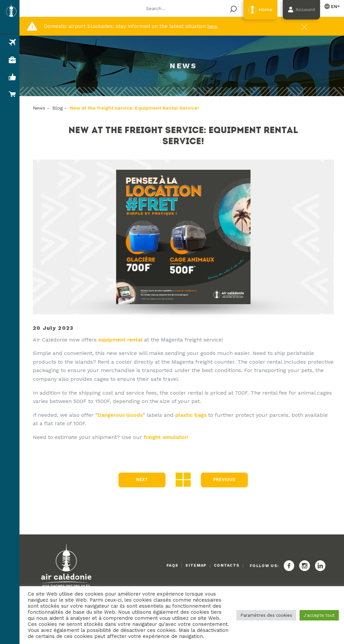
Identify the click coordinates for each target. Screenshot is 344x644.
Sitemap (183, 566)
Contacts (221, 566)
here (215, 26)
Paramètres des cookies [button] (263, 612)
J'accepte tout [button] (316, 612)
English (328, 6)
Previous (225, 480)
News (43, 108)
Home (254, 10)
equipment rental (126, 340)
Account (299, 10)
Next (143, 480)
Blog (62, 108)
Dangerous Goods (126, 415)
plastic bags (198, 415)
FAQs (153, 566)
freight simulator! (171, 437)
